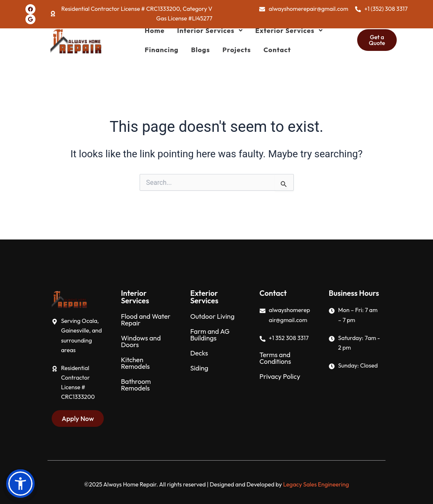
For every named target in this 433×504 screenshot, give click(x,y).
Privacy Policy (280, 376)
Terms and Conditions (275, 358)
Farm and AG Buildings (210, 335)
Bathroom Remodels (136, 385)
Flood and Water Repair (146, 320)
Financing (161, 50)
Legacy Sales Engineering (316, 484)
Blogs (200, 50)
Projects (237, 50)
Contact (277, 50)
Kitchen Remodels (135, 363)
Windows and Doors (141, 341)
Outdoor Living (212, 316)
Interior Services (210, 30)
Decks (199, 353)
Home (155, 30)
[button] (210, 30)
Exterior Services (289, 30)
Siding (199, 368)
